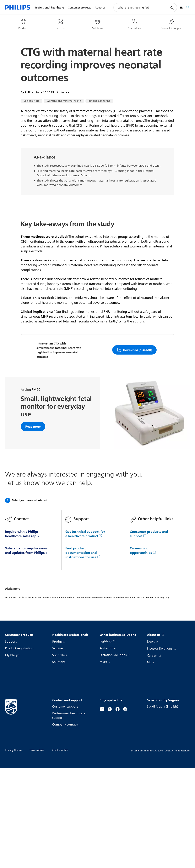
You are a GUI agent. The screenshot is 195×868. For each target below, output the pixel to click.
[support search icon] (172, 8)
